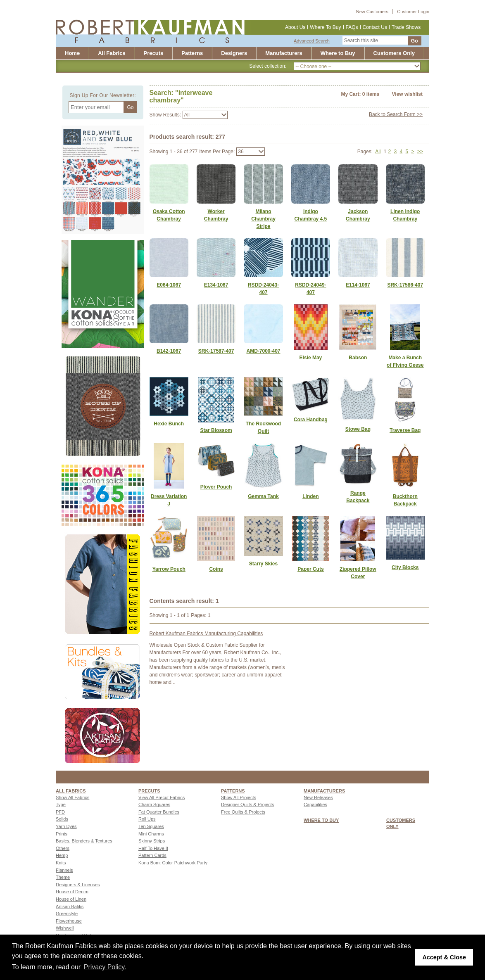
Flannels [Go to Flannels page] (64, 870)
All (378, 152)
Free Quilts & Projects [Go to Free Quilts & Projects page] (243, 812)
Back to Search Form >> (396, 114)
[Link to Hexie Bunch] (169, 424)
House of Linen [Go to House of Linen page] (71, 899)
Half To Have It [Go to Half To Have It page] (153, 848)
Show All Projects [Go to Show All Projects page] (239, 797)
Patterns (192, 53)
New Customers (372, 12)
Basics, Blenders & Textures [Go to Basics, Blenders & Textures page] (84, 841)
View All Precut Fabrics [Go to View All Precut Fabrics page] (162, 797)
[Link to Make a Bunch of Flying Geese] (405, 361)
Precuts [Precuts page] (149, 791)
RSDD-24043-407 (263, 289)
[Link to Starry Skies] (263, 564)
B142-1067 (169, 351)
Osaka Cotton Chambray (169, 215)
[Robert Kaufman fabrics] (153, 31)
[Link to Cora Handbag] (311, 420)
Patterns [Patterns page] (233, 791)
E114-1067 (358, 285)
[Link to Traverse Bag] (405, 430)
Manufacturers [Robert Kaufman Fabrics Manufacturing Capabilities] (284, 53)
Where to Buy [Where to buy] (338, 53)
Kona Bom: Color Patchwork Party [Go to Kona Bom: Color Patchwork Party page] (173, 863)
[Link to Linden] (311, 496)
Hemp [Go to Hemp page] (62, 855)
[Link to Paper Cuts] (311, 569)
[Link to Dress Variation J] (169, 500)
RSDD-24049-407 (310, 289)
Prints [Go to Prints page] (62, 834)
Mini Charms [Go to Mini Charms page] (151, 834)
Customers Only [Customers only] (394, 53)
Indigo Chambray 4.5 (311, 215)
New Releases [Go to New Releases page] (318, 797)
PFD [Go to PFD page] (60, 812)
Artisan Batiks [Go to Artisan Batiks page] (70, 906)
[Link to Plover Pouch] (216, 487)
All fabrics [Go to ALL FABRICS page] (71, 791)
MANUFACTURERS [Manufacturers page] (324, 791)
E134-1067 (216, 285)
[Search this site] (375, 40)
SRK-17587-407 (216, 351)
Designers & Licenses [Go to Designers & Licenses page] (78, 885)
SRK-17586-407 (405, 285)
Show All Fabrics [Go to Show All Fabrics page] (73, 797)
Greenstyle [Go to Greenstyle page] (67, 914)
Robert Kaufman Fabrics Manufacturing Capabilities (206, 634)
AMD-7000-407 (263, 351)
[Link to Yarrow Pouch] (169, 569)
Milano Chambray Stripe (263, 219)
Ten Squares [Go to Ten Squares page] (151, 826)
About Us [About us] (295, 27)
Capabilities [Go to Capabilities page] (315, 804)
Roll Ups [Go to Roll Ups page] (147, 819)
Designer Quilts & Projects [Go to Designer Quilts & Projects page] (247, 804)
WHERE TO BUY (321, 820)
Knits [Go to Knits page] (61, 863)
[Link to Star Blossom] (216, 430)
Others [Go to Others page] (63, 848)
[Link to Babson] (358, 358)
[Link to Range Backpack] (358, 497)
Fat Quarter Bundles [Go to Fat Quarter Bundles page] (159, 812)
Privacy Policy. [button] (105, 967)
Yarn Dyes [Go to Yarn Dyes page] (66, 826)
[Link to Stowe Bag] (358, 429)
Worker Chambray (216, 215)
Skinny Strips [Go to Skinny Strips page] (152, 841)
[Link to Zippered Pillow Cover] (358, 573)
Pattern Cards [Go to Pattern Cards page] (152, 855)
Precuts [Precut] (154, 53)
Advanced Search (312, 41)
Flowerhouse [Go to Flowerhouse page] (69, 921)
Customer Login (413, 12)
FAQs (352, 27)
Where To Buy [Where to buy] (325, 27)
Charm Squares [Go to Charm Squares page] (154, 804)
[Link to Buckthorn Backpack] (405, 500)
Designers (234, 53)
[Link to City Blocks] (405, 567)
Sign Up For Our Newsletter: (103, 95)
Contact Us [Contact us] (375, 27)
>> (420, 152)
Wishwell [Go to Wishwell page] (65, 928)
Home (72, 53)
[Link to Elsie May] (311, 358)
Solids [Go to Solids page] (62, 819)
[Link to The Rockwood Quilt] (263, 427)
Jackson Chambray (358, 215)
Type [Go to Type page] (61, 804)
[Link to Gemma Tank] (263, 496)
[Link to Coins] (216, 569)
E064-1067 (169, 285)
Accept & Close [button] (444, 957)
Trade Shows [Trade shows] (406, 27)
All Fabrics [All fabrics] (112, 53)
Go (415, 41)
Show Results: (165, 115)
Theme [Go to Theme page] (63, 877)
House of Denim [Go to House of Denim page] (72, 892)
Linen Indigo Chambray (405, 215)
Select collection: (268, 66)
